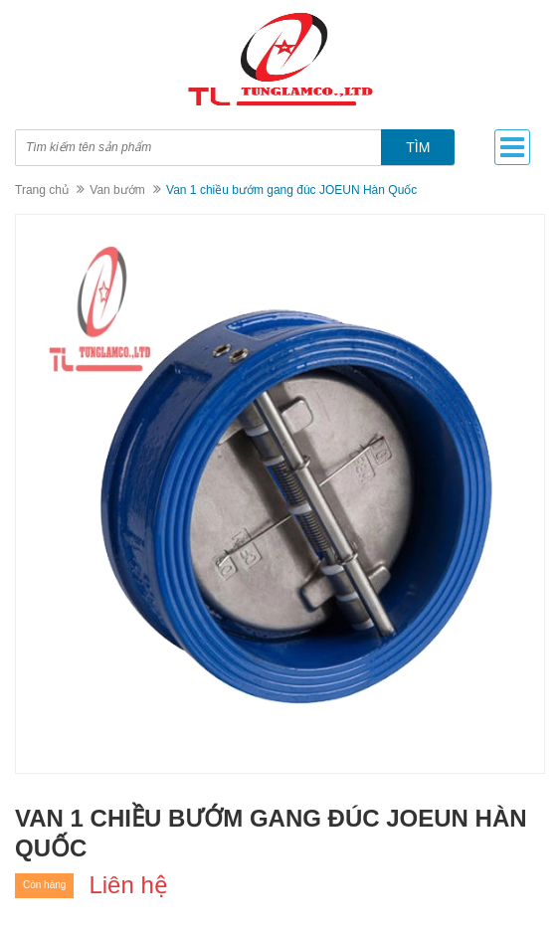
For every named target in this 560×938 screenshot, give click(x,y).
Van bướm (117, 190)
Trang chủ (42, 190)
